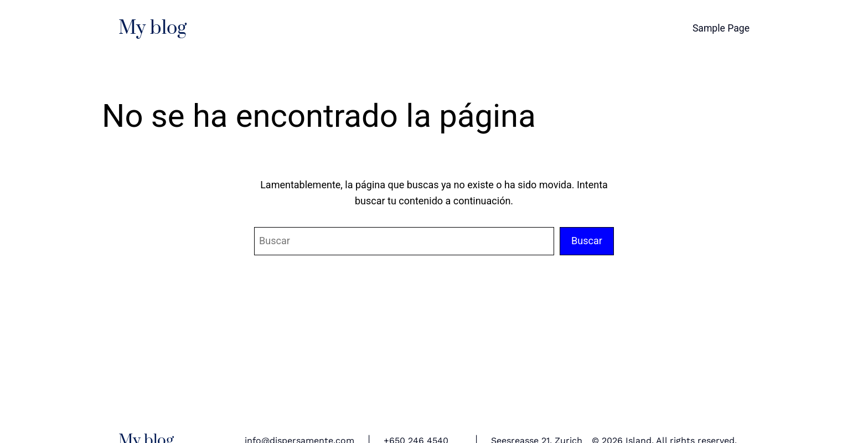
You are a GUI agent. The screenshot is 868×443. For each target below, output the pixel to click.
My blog (153, 28)
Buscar (587, 241)
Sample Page (721, 28)
